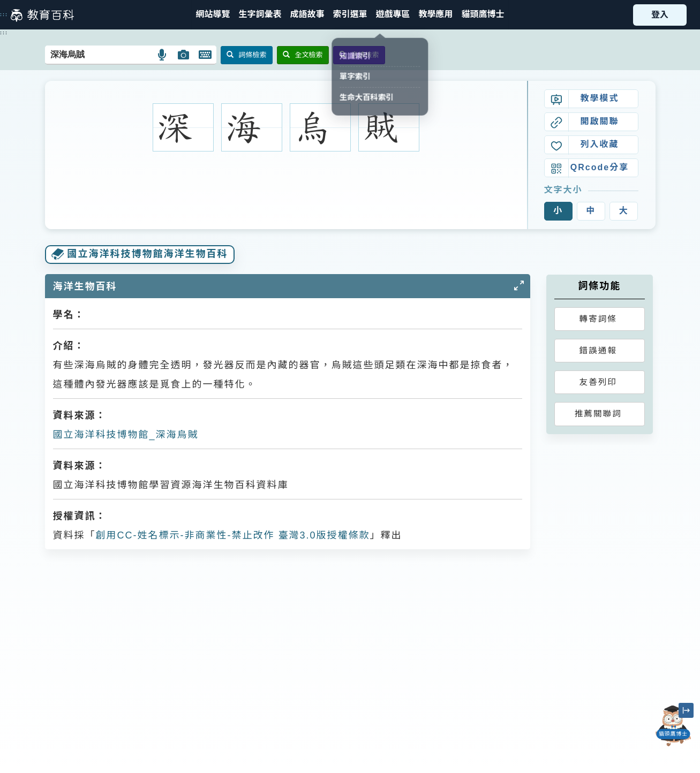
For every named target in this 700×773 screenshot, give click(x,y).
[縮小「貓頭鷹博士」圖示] (686, 710)
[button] (350, 15)
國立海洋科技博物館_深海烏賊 (126, 435)
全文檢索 (303, 55)
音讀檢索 (359, 55)
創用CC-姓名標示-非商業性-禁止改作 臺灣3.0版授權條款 (233, 535)
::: (4, 14)
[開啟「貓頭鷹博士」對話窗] (673, 726)
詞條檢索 (247, 55)
